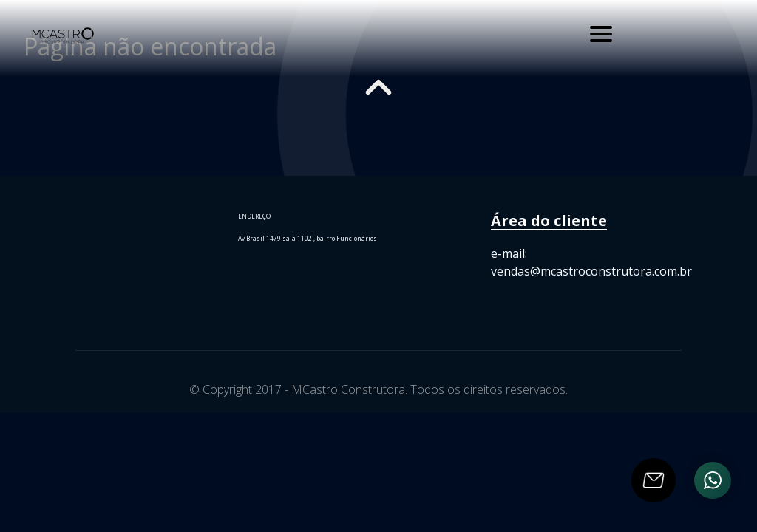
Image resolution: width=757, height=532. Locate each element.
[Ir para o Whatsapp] (713, 480)
